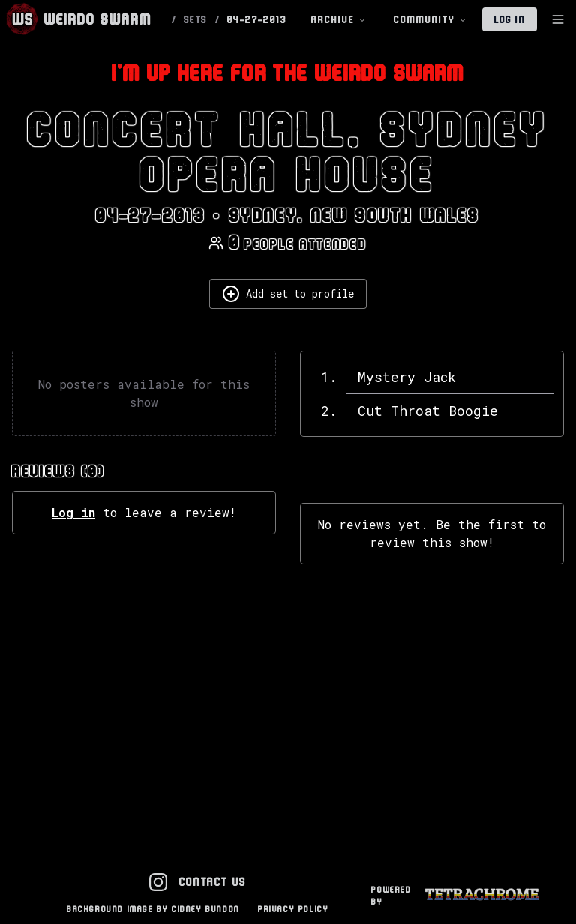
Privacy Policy (293, 909)
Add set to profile (288, 294)
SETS (196, 19)
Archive (339, 20)
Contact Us (213, 882)
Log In (510, 19)
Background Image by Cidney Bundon (153, 909)
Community (430, 20)
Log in (73, 512)
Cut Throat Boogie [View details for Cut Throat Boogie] (428, 411)
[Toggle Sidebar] (558, 19)
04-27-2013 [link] (257, 19)
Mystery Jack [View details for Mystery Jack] (407, 377)
